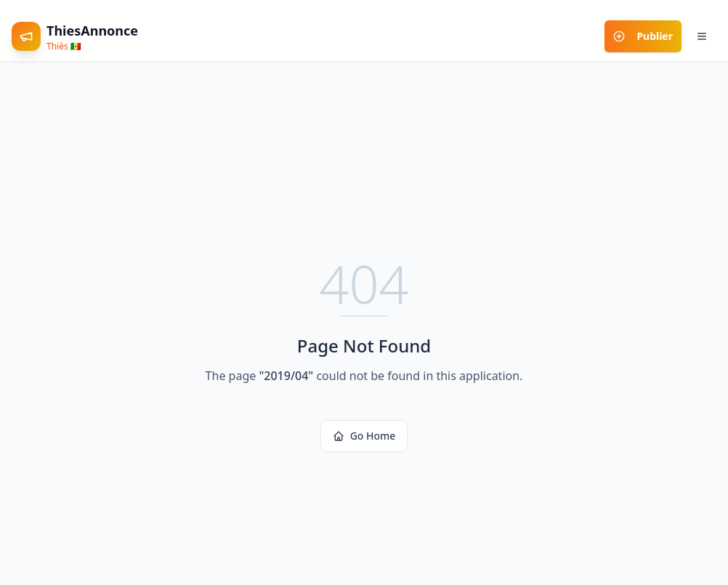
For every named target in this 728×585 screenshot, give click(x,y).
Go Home (364, 436)
